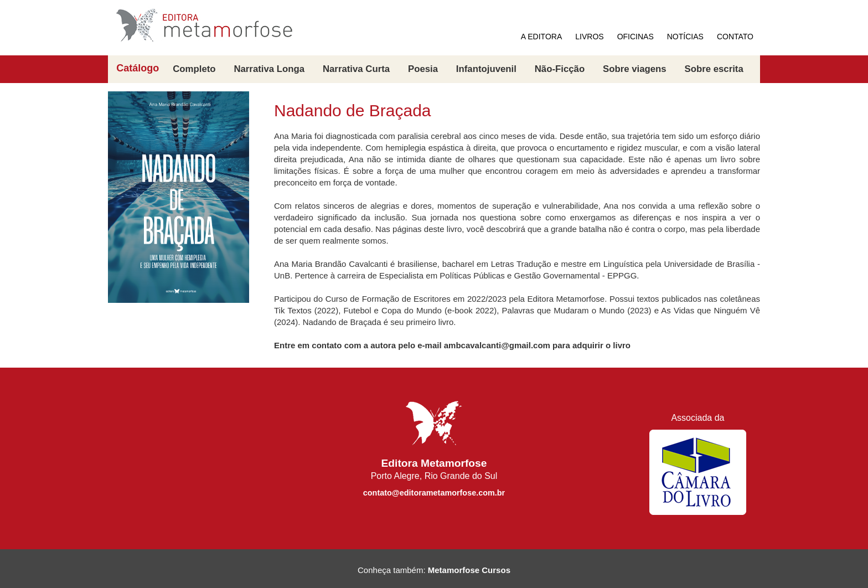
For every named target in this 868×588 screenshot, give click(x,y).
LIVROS (589, 37)
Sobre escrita (714, 69)
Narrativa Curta (356, 69)
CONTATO (735, 37)
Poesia (423, 69)
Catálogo (138, 68)
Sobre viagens (635, 69)
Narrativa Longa (269, 69)
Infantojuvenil (486, 69)
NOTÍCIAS (685, 37)
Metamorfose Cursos (469, 570)
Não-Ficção (560, 69)
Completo (194, 69)
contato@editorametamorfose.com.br (434, 493)
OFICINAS (635, 37)
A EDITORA (541, 37)
